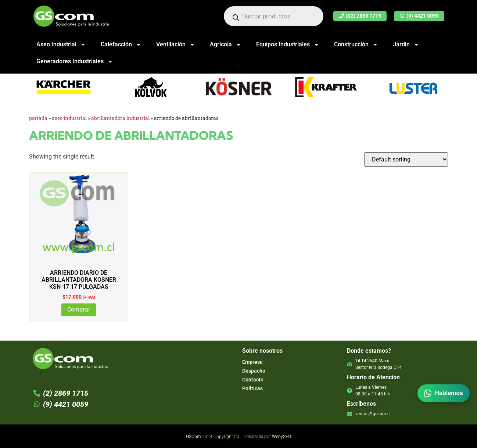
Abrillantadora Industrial (120, 118)
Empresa (252, 362)
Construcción (356, 45)
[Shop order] (406, 159)
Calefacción (121, 45)
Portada (38, 118)
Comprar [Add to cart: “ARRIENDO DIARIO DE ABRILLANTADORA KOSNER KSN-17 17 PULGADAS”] (79, 310)
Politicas (252, 388)
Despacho (254, 371)
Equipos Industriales (288, 45)
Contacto (253, 380)
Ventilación (176, 45)
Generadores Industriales (75, 61)
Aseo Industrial (61, 45)
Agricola (226, 45)
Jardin (406, 45)
